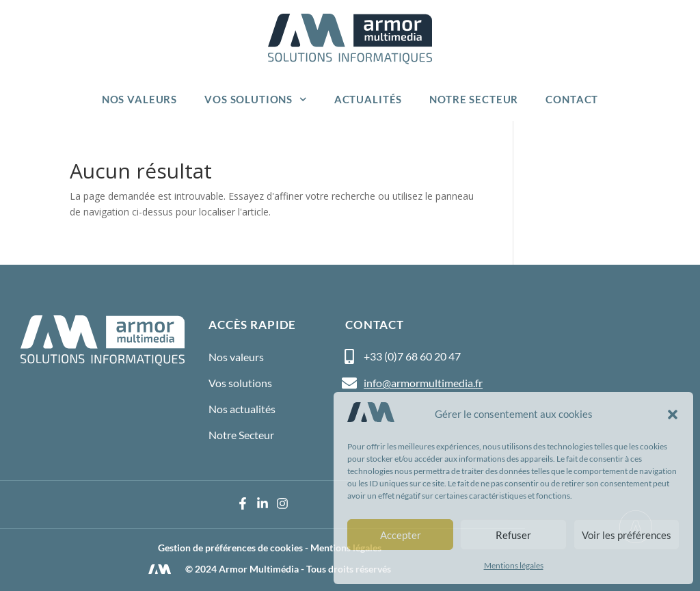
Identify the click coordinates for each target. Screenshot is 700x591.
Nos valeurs (139, 99)
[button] (673, 415)
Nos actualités (242, 409)
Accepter (401, 535)
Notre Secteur (474, 99)
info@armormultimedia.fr (423, 383)
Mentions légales (514, 565)
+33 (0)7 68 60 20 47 (412, 356)
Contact (572, 99)
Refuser (513, 535)
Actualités (368, 99)
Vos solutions (256, 100)
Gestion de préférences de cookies (230, 548)
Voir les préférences (627, 535)
